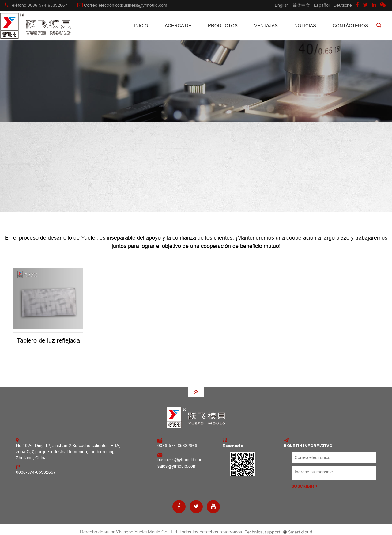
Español (322, 5)
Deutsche (343, 5)
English (282, 5)
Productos (223, 26)
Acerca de (178, 26)
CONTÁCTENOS (350, 26)
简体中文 (301, 5)
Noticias (305, 26)
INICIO (141, 26)
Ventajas (266, 26)
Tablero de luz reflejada (48, 340)
